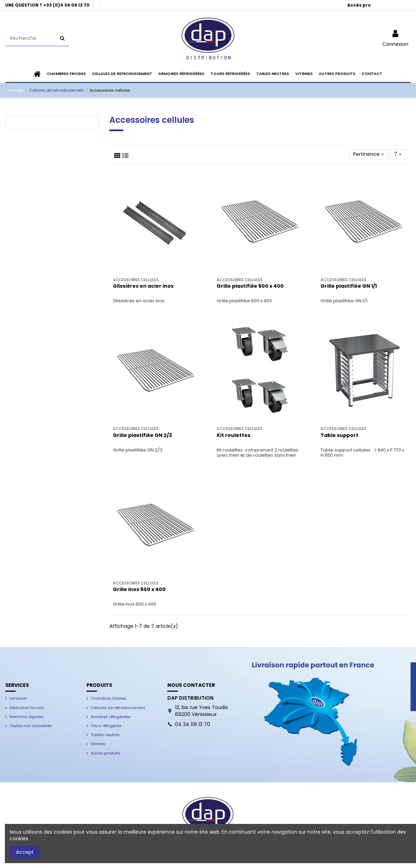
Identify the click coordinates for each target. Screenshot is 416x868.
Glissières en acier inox (143, 286)
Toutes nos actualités (31, 726)
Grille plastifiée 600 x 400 (250, 286)
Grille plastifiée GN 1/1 (349, 286)
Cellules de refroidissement (118, 708)
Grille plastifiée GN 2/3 (142, 435)
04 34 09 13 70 (193, 724)
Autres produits (106, 753)
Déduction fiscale (27, 708)
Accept (25, 852)
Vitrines (98, 744)
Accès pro (359, 5)
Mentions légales (26, 717)
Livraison (18, 698)
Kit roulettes (234, 435)
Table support (339, 435)
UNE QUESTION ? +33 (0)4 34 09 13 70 (48, 5)
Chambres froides (109, 698)
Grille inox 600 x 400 (139, 589)
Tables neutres (105, 735)
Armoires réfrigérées (111, 717)
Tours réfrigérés (106, 726)
